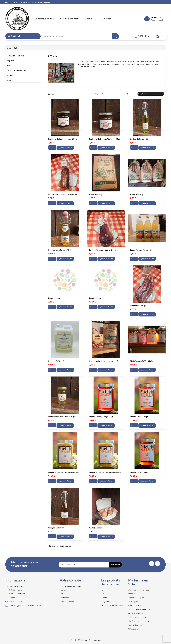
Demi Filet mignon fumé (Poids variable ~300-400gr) (70, 194)
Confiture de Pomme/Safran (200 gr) (105, 139)
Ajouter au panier (65, 148)
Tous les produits (16, 56)
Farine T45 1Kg (96, 194)
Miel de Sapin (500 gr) (139, 472)
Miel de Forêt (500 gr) (139, 417)
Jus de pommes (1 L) (57, 298)
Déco (9, 80)
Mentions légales (137, 598)
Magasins (133, 629)
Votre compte (70, 580)
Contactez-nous (136, 625)
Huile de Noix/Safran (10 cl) (60, 250)
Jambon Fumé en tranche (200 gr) (103, 250)
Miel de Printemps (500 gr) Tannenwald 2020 (108, 472)
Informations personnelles (72, 586)
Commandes (66, 590)
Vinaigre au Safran (56, 528)
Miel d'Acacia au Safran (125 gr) (62, 417)
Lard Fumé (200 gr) (138, 306)
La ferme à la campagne (140, 621)
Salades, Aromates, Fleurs (17, 71)
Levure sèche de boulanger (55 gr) (103, 361)
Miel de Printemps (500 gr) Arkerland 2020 (66, 472)
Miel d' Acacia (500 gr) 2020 (142, 361)
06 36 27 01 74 (16, 602)
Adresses (65, 598)
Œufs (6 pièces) (96, 528)
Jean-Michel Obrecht (138, 617)
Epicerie (10, 75)
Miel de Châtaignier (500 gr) (101, 417)
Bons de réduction (69, 602)
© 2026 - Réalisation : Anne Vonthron (86, 640)
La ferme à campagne (69, 19)
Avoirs (64, 594)
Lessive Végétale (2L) (57, 361)
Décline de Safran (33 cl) (140, 139)
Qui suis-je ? (90, 19)
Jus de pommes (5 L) (98, 298)
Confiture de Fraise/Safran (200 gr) (63, 139)
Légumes (11, 61)
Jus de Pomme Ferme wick (141, 250)
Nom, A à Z (151, 94)
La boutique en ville (44, 19)
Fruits (9, 66)
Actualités (106, 19)
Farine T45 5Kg (137, 194)
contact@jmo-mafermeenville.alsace (26, 605)
